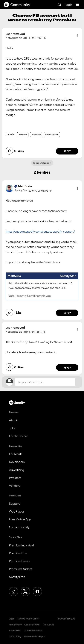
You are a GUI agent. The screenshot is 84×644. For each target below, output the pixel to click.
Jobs (12, 428)
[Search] (60, 5)
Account (23, 135)
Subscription (52, 135)
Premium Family (19, 561)
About (13, 420)
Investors (15, 478)
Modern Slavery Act (33, 631)
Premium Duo (18, 553)
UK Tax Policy (15, 637)
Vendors (15, 486)
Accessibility (15, 631)
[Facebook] (37, 592)
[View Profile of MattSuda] (25, 186)
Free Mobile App (20, 519)
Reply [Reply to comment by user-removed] (67, 151)
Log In (69, 5)
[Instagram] (13, 592)
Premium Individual (21, 545)
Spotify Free (17, 577)
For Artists (16, 454)
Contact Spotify (19, 527)
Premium (36, 135)
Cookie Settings (32, 625)
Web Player (17, 511)
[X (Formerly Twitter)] (25, 592)
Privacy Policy (15, 625)
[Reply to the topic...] (45, 382)
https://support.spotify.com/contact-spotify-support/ (40, 231)
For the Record (19, 436)
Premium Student (20, 569)
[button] (77, 36)
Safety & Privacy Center (28, 619)
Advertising (17, 470)
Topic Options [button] (41, 163)
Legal (12, 619)
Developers (17, 462)
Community (17, 5)
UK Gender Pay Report (35, 637)
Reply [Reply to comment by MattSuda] (67, 313)
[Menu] (77, 5)
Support (14, 504)
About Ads (49, 625)
